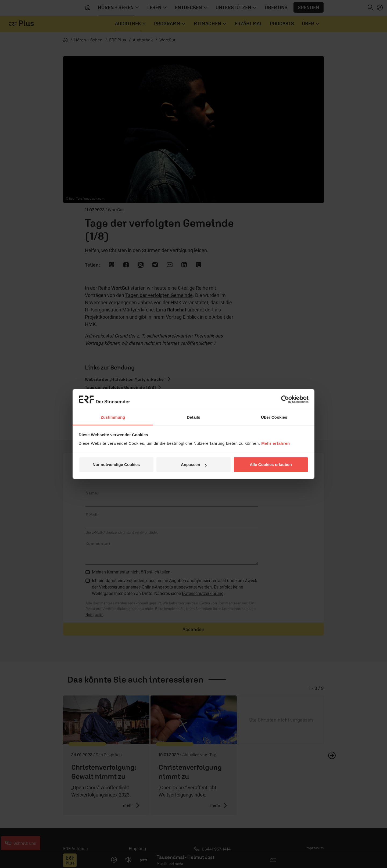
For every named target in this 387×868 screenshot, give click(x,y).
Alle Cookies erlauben (271, 465)
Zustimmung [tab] (113, 417)
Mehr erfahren (276, 443)
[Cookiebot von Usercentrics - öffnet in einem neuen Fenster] (285, 399)
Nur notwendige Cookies (116, 465)
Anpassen (194, 465)
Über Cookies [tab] (274, 417)
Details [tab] (193, 417)
